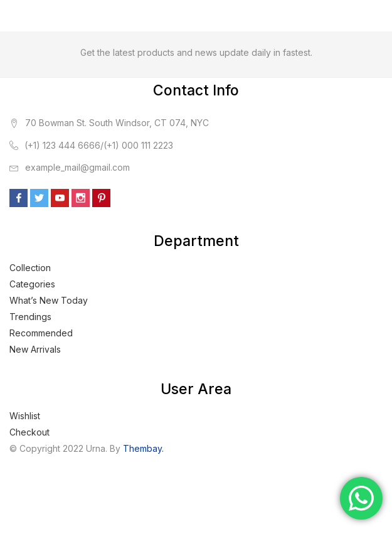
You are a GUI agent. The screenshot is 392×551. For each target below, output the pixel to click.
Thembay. (143, 448)
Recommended (41, 333)
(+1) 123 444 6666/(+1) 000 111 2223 (99, 145)
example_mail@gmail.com (77, 167)
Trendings (30, 317)
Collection (30, 268)
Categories (32, 284)
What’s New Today (49, 300)
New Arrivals (35, 349)
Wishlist (25, 416)
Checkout (29, 432)
